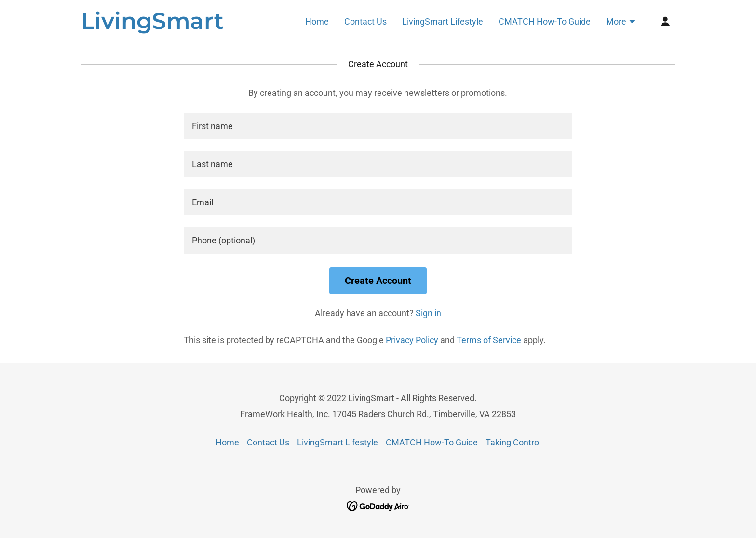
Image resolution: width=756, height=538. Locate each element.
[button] (621, 23)
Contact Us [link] (365, 21)
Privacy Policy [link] (412, 340)
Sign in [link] (428, 313)
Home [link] (317, 21)
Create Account (378, 281)
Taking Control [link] (513, 442)
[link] (152, 26)
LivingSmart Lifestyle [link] (443, 21)
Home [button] (227, 442)
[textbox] (378, 126)
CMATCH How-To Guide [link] (545, 21)
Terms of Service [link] (489, 340)
